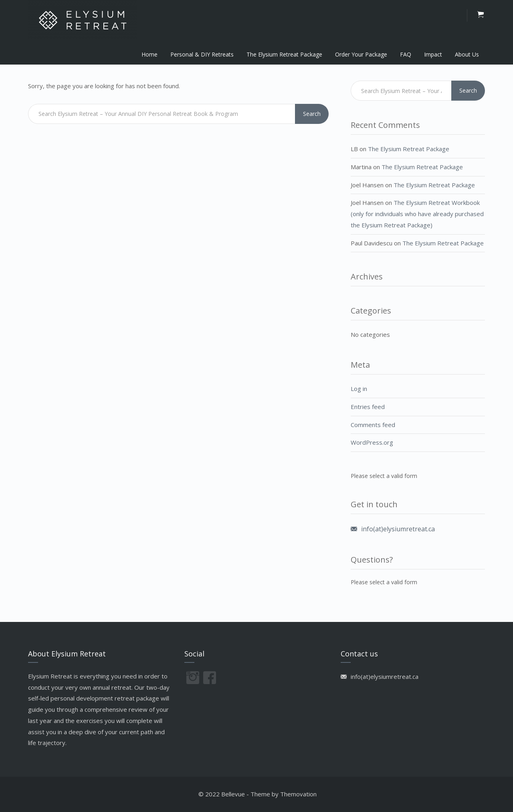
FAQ (406, 54)
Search (312, 114)
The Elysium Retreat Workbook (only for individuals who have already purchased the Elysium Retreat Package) (417, 214)
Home (149, 54)
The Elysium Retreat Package (284, 54)
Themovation (298, 794)
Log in (359, 389)
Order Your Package (361, 54)
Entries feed (368, 407)
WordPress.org (372, 442)
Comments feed (373, 425)
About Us (467, 54)
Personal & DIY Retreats (202, 54)
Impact (433, 54)
